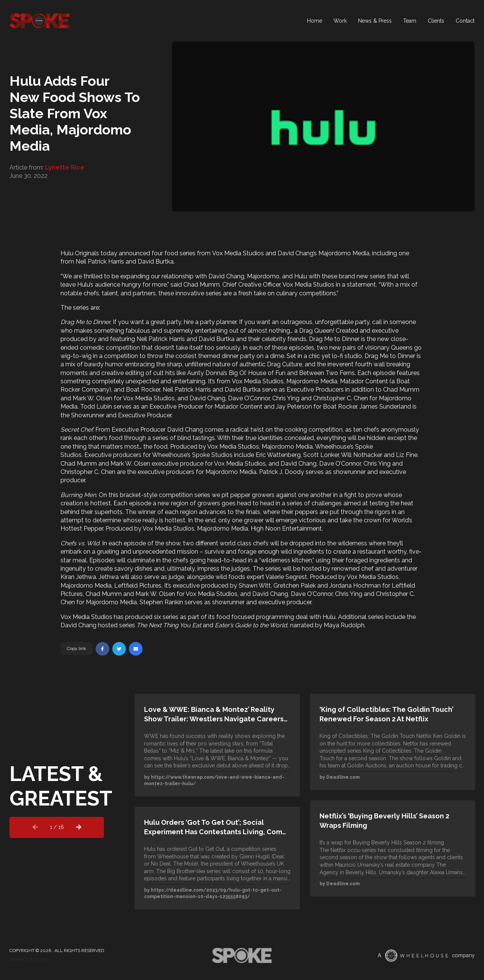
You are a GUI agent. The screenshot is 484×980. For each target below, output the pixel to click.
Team (410, 21)
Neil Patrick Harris (100, 262)
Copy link (77, 648)
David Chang (295, 253)
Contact (465, 21)
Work (340, 21)
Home (315, 21)
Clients (436, 21)
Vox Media (227, 253)
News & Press (375, 21)
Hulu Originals (80, 253)
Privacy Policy (29, 960)
